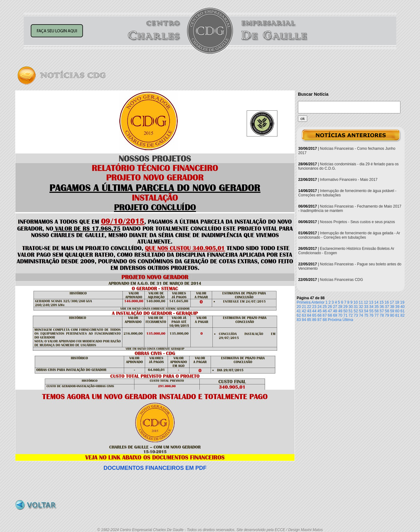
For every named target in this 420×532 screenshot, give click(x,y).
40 (402, 307)
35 (377, 307)
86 (314, 320)
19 (402, 302)
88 (325, 320)
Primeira (304, 302)
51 (351, 311)
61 (402, 311)
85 (309, 320)
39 (397, 307)
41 (299, 311)
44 (314, 311)
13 (371, 302)
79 (387, 315)
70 (340, 315)
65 (314, 315)
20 (299, 307)
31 (356, 307)
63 (304, 315)
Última (348, 320)
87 (320, 320)
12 (366, 302)
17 (392, 302)
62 (299, 315)
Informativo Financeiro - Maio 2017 (349, 180)
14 (376, 302)
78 (382, 315)
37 (387, 307)
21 (304, 307)
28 (340, 307)
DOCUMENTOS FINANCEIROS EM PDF (155, 468)
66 (320, 315)
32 (361, 307)
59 (392, 311)
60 (397, 311)
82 (402, 315)
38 (392, 307)
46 (325, 311)
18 (397, 302)
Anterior (318, 302)
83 (299, 320)
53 (361, 311)
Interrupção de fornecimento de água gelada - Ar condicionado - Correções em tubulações (349, 235)
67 (325, 315)
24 (320, 307)
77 (377, 315)
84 (304, 320)
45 (320, 311)
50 (345, 311)
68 (330, 315)
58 (387, 311)
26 (330, 307)
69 (335, 315)
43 (309, 311)
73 (356, 315)
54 (366, 311)
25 (325, 307)
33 (366, 307)
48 (335, 311)
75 (366, 315)
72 (351, 315)
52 (356, 311)
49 (340, 311)
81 (397, 315)
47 (330, 311)
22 (309, 307)
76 (371, 315)
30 (351, 307)
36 (382, 307)
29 (345, 307)
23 (314, 307)
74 (361, 315)
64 (309, 315)
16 (387, 302)
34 (371, 307)
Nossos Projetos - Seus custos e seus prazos (357, 222)
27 (335, 307)
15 (382, 302)
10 (356, 302)
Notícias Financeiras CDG (342, 280)
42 (304, 311)
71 (345, 315)
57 (382, 311)
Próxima (335, 320)
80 (392, 315)
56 (377, 311)
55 (371, 311)
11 (361, 302)
